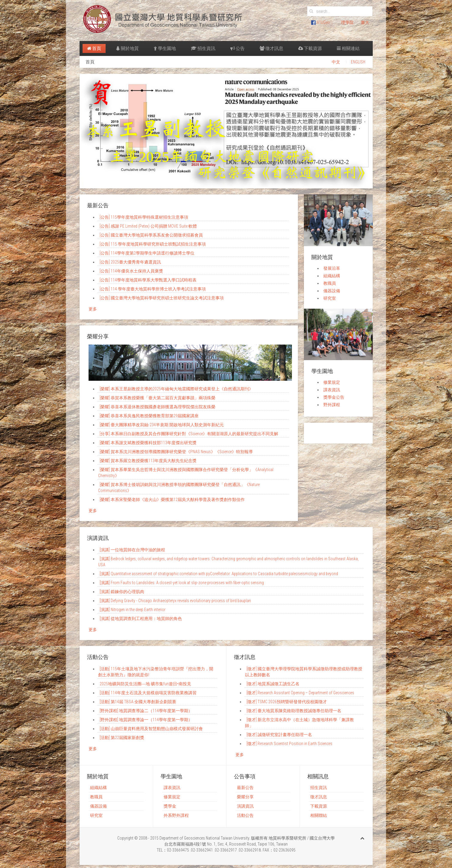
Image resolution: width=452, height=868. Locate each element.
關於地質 (127, 48)
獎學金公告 (334, 397)
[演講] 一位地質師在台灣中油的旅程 (132, 550)
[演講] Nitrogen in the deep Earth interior (133, 610)
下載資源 (310, 48)
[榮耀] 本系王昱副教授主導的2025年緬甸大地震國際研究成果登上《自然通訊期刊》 (176, 389)
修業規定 (332, 382)
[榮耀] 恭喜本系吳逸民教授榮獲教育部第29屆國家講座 (149, 416)
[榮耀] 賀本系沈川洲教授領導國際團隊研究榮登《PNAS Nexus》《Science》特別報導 (176, 452)
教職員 (330, 283)
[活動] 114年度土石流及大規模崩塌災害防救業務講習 (148, 693)
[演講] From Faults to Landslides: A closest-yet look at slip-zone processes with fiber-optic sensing (182, 583)
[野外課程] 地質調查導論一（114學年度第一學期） (146, 720)
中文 (336, 62)
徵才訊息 (271, 48)
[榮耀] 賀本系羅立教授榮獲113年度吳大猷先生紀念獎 (148, 461)
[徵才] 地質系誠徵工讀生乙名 (273, 684)
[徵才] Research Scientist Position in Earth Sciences (289, 744)
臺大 (365, 22)
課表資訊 (332, 390)
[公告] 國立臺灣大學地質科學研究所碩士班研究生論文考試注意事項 (162, 298)
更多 (93, 309)
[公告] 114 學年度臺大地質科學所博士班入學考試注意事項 (153, 289)
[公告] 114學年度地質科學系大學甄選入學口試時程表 (148, 280)
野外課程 (332, 405)
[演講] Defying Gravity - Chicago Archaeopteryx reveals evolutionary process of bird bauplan (175, 601)
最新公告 (245, 788)
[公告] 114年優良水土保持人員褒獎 (131, 271)
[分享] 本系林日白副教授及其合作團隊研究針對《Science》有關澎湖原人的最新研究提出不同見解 (189, 434)
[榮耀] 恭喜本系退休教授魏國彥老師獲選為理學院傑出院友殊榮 (157, 407)
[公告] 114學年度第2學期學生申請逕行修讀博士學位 (147, 253)
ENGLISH (358, 62)
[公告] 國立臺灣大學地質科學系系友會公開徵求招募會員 (151, 235)
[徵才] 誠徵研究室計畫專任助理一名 (279, 735)
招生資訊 (203, 48)
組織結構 (332, 276)
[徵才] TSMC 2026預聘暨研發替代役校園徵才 (287, 702)
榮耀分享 (245, 797)
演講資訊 (245, 806)
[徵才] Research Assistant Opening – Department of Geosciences (300, 693)
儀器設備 (332, 291)
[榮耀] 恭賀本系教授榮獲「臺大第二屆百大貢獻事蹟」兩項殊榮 (157, 398)
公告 (238, 48)
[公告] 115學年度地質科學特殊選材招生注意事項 (144, 217)
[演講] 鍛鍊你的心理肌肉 (122, 592)
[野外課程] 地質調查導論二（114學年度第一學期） (146, 711)
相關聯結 (319, 815)
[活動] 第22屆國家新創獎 (122, 738)
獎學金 (170, 806)
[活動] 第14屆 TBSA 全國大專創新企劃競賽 (138, 702)
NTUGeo (321, 22)
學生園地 (165, 48)
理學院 (347, 22)
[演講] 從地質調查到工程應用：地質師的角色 (141, 619)
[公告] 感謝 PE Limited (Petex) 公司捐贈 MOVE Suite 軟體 (148, 226)
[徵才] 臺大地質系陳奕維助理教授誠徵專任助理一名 (294, 711)
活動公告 (245, 815)
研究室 (330, 298)
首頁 (94, 48)
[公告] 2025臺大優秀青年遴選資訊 (130, 262)
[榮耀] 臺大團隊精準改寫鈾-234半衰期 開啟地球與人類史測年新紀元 (162, 425)
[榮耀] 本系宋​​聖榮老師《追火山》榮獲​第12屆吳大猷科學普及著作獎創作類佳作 (172, 500)
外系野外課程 (176, 815)
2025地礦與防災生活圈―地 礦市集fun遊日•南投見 (145, 684)
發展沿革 (332, 268)
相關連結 (348, 48)
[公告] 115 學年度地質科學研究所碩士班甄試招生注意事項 (153, 244)
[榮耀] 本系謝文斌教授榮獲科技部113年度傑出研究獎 (148, 443)
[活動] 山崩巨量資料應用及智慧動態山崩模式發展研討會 (151, 729)
